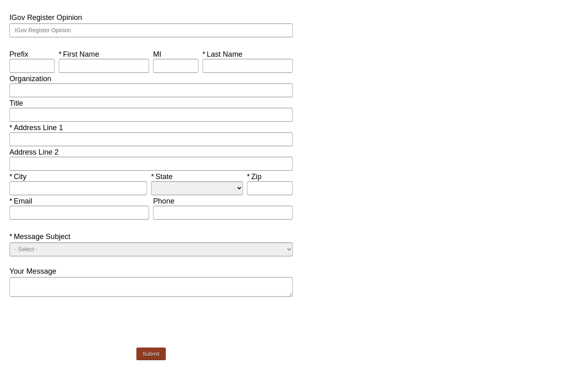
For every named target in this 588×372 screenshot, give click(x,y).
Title (17, 103)
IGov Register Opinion (47, 18)
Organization (31, 79)
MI (158, 54)
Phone (165, 201)
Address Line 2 (35, 152)
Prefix (20, 54)
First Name (80, 54)
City (26, 177)
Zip (264, 177)
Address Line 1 (37, 128)
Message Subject (41, 237)
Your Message (34, 271)
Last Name (224, 54)
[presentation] (71, 328)
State (168, 177)
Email (26, 201)
